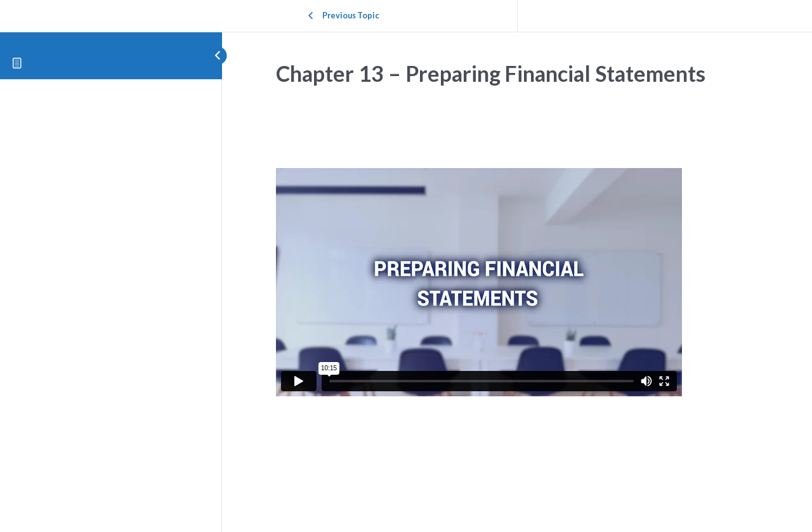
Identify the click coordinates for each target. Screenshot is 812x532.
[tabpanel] (517, 285)
